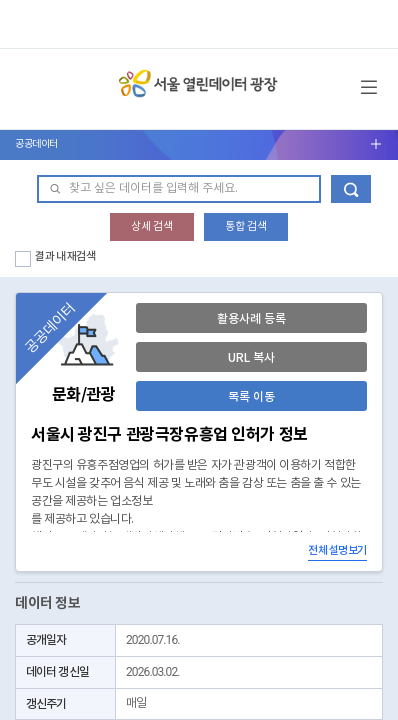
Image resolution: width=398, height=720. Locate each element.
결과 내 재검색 (65, 256)
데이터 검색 (351, 189)
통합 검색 (246, 226)
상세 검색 (152, 226)
